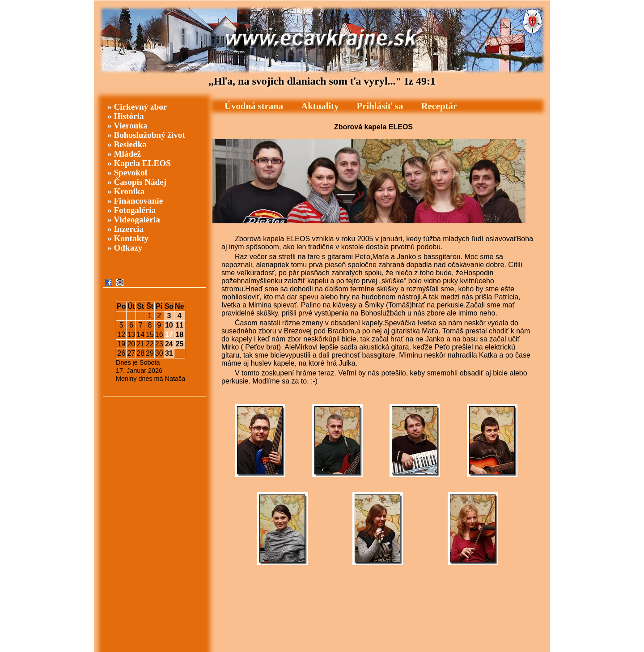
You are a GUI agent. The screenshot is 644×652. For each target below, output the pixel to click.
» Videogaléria (134, 219)
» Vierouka (127, 126)
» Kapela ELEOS (139, 163)
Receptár (439, 106)
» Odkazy (125, 248)
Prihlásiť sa (380, 106)
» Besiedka (127, 144)
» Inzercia (125, 229)
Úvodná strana (254, 106)
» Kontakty (128, 238)
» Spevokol (127, 173)
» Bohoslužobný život (146, 135)
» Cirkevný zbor (137, 107)
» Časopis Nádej (137, 182)
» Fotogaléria (131, 210)
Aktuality (320, 106)
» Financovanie (135, 201)
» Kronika (126, 191)
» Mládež (124, 154)
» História (126, 116)
